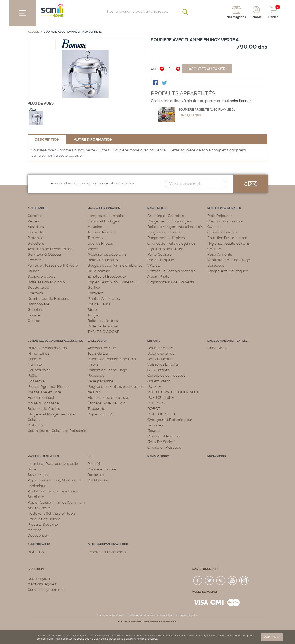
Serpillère (36, 497)
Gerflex (94, 288)
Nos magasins (40, 579)
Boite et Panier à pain (46, 282)
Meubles (95, 227)
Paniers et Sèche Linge (107, 370)
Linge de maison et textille (227, 341)
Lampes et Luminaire (106, 216)
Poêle (32, 376)
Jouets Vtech (159, 381)
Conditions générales (46, 590)
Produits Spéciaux (43, 525)
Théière (34, 260)
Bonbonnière (39, 304)
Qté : (155, 69)
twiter (209, 581)
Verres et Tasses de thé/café (53, 265)
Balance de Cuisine (44, 409)
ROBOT (154, 409)
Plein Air (94, 464)
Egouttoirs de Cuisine (165, 249)
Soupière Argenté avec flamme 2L (207, 109)
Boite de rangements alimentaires (177, 227)
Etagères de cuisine (164, 232)
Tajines (34, 271)
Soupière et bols (42, 277)
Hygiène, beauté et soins (229, 243)
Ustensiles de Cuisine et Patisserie (57, 431)
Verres (33, 221)
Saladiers (36, 243)
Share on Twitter (165, 83)
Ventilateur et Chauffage (229, 260)
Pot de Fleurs (99, 304)
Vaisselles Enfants (163, 364)
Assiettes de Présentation (50, 249)
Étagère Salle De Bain (106, 403)
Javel (32, 469)
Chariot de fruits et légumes (171, 243)
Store (92, 310)
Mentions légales (42, 584)
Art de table (37, 208)
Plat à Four (37, 425)
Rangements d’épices (166, 238)
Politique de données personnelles (150, 615)
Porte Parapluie (161, 260)
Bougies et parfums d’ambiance (115, 265)
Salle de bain (97, 341)
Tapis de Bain (99, 353)
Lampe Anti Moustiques (228, 271)
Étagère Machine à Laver (109, 398)
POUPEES (156, 403)
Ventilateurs (98, 480)
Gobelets (35, 310)
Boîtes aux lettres (103, 321)
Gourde (34, 321)
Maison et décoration (104, 208)
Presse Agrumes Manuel (49, 387)
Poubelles (96, 376)
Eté (90, 456)
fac (198, 581)
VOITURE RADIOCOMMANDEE (173, 392)
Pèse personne (101, 381)
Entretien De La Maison (227, 238)
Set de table (38, 288)
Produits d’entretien (43, 456)
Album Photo (158, 277)
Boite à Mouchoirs (103, 260)
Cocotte (34, 359)
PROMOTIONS (217, 456)
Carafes (35, 216)
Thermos (35, 293)
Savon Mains (38, 475)
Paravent (96, 293)
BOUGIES (36, 552)
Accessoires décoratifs (107, 254)
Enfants (154, 341)
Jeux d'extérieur (162, 353)
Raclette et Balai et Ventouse (53, 491)
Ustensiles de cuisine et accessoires (55, 341)
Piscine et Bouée (102, 469)
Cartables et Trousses (166, 376)
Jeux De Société (162, 442)
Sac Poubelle (39, 508)
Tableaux (95, 238)
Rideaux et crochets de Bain (112, 359)
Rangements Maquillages (169, 221)
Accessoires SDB (102, 348)
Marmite (35, 364)
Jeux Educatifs (160, 359)
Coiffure (214, 249)
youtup (233, 581)
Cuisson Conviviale (223, 232)
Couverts (35, 232)
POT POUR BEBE (162, 414)
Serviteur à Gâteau (44, 254)
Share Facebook (156, 83)
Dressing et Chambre (166, 216)
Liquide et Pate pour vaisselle (53, 464)
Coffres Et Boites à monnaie (172, 271)
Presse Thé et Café (44, 392)
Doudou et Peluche (164, 436)
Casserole (36, 381)
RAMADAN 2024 (159, 456)
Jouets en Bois (160, 348)
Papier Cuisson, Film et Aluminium (56, 502)
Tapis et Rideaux (102, 232)
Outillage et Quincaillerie (108, 545)
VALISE (154, 265)
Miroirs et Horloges (103, 221)
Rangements (157, 208)
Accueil (34, 32)
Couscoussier (39, 370)
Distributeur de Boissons (48, 299)
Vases (93, 249)
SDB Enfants (158, 370)
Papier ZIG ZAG (101, 414)
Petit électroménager (224, 208)
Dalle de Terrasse (103, 326)
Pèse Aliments (220, 254)
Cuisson (214, 227)
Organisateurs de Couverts (171, 282)
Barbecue (216, 265)
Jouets (154, 431)
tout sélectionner (237, 101)
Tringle (93, 315)
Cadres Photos (100, 243)
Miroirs (93, 364)
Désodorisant (39, 536)
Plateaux (35, 238)
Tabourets (96, 409)
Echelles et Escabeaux (107, 277)
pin (221, 581)
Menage (35, 530)
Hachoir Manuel (41, 398)
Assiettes (36, 227)
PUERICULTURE (161, 398)
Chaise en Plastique (164, 447)
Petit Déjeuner (220, 216)
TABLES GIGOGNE (103, 332)
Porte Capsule (160, 254)
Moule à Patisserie (43, 403)
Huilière (34, 315)
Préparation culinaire (225, 221)
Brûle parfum (99, 271)
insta (244, 581)
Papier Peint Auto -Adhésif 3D (113, 282)
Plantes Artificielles (104, 299)
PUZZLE (154, 387)
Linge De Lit (217, 348)
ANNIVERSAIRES (39, 545)
